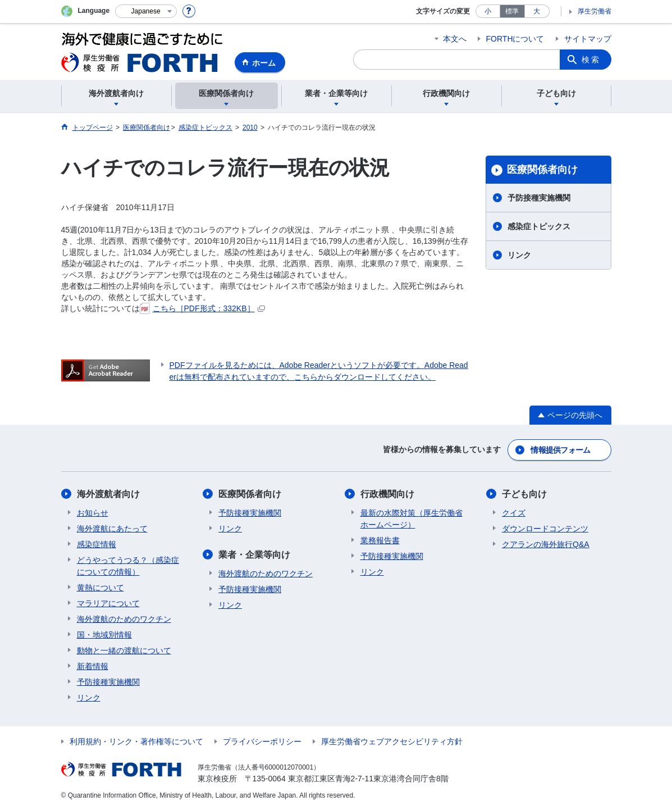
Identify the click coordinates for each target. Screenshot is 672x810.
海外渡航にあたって (112, 529)
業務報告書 (380, 540)
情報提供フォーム (560, 450)
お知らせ (93, 513)
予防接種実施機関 (539, 198)
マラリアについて (108, 603)
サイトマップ (588, 39)
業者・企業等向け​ (254, 555)
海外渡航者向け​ (108, 494)
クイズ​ (514, 513)
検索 (591, 60)
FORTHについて (515, 39)
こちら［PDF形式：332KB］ (202, 308)
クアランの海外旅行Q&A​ (546, 544)
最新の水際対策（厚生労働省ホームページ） (412, 519)
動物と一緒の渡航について (124, 650)
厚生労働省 (595, 11)
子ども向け (524, 494)
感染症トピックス (539, 226)
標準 (512, 11)
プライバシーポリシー (262, 741)
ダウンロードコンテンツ (545, 529)
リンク (519, 255)
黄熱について (100, 588)
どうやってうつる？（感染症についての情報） (128, 566)
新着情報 (93, 666)
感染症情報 (97, 544)
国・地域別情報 (104, 635)
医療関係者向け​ (542, 170)
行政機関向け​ (387, 494)
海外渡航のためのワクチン (124, 619)
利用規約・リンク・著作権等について (136, 741)
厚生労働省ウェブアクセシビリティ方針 (392, 741)
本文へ (455, 39)
